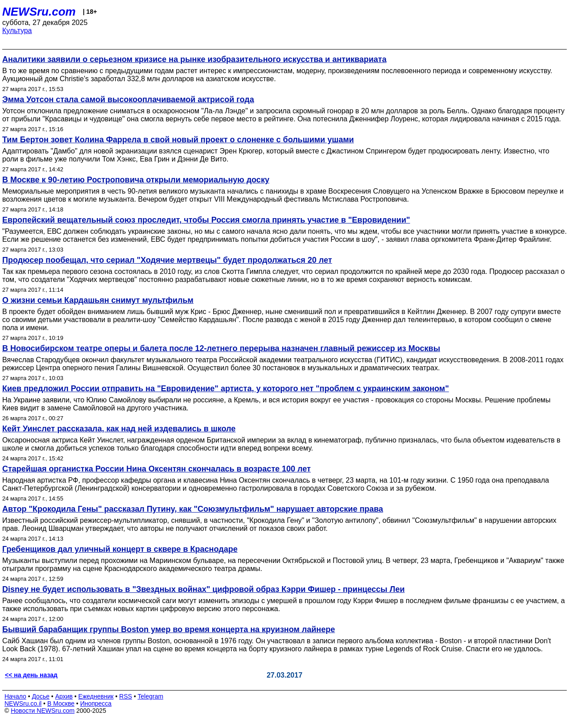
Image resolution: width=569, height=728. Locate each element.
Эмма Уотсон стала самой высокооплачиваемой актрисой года (128, 99)
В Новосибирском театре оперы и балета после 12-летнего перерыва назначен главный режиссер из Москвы (221, 348)
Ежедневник (96, 696)
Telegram (151, 696)
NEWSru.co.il (23, 703)
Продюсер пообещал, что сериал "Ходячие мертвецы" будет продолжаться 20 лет (167, 260)
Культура (17, 31)
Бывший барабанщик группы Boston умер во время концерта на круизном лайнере (169, 629)
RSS (126, 696)
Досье (41, 696)
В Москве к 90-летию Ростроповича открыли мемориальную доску (136, 180)
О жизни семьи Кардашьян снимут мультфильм (98, 300)
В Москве (61, 703)
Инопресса (96, 703)
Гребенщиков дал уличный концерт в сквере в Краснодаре (120, 549)
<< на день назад (31, 675)
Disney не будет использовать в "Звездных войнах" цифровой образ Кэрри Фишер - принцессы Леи (203, 589)
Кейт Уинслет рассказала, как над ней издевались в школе (119, 429)
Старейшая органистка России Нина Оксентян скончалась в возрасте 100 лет (157, 469)
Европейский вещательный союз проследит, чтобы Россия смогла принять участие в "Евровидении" (206, 220)
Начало (15, 696)
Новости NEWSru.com (43, 711)
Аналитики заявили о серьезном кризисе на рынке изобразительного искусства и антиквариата (194, 59)
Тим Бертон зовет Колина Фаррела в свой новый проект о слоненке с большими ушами (178, 140)
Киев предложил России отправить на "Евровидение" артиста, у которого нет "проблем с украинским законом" (226, 389)
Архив (64, 696)
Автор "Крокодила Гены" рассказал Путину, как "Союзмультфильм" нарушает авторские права (193, 509)
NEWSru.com (39, 12)
